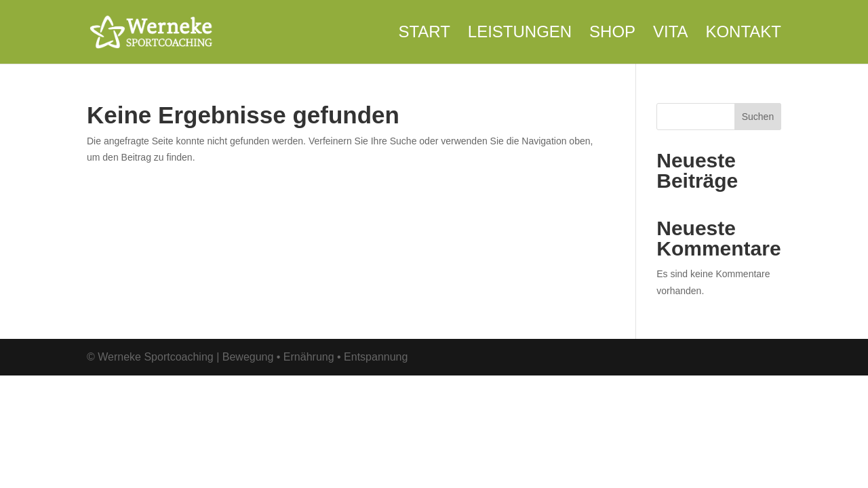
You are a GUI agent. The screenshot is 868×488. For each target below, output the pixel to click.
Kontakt (743, 34)
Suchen (758, 117)
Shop (612, 34)
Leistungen (520, 34)
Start (424, 34)
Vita (671, 34)
